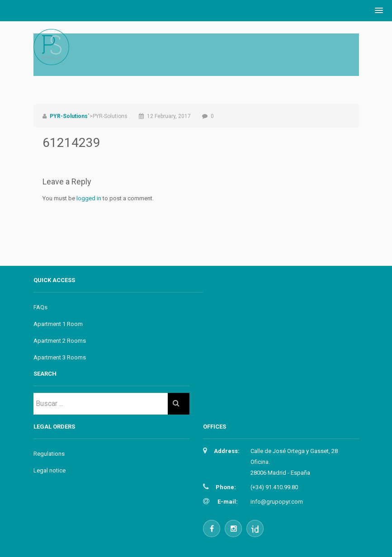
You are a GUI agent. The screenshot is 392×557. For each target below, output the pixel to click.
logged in (89, 198)
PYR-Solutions (69, 116)
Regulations (49, 454)
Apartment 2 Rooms (60, 341)
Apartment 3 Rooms (60, 357)
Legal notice (50, 470)
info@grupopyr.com (277, 502)
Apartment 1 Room (58, 324)
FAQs (40, 307)
